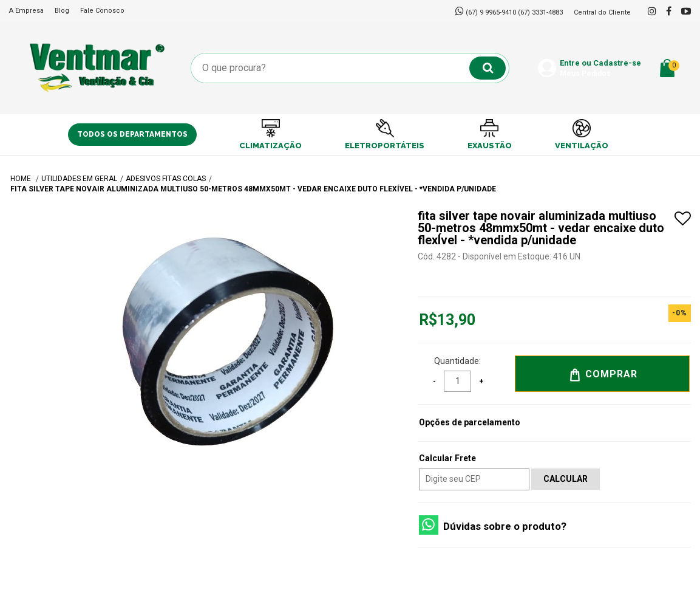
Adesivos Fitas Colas (166, 179)
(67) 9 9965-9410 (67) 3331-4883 (514, 12)
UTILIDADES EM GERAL (79, 179)
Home (22, 179)
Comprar (603, 375)
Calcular (566, 479)
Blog (62, 11)
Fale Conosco (102, 11)
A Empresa (26, 11)
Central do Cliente (602, 12)
